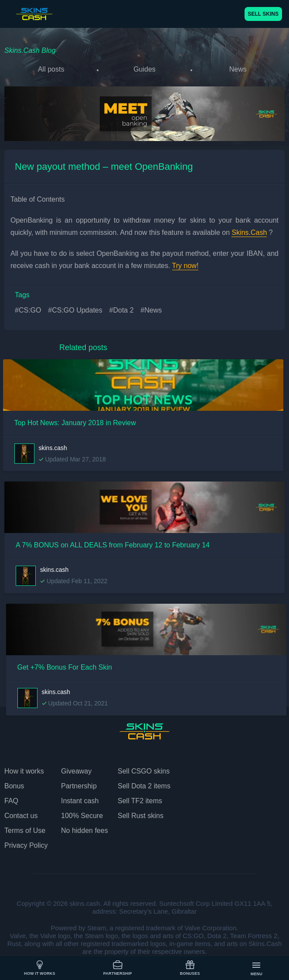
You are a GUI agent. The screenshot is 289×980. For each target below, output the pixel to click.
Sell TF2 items (140, 801)
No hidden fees (85, 830)
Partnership (118, 968)
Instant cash (80, 801)
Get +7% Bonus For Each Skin (65, 667)
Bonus (14, 786)
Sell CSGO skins (144, 771)
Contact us (21, 816)
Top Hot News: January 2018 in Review (75, 423)
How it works (40, 968)
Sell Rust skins (141, 816)
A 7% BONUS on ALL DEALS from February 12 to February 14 (113, 545)
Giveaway (76, 771)
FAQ (11, 801)
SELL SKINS (263, 14)
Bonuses (190, 968)
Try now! (185, 266)
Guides (144, 69)
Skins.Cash (249, 232)
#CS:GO (28, 310)
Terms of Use (25, 830)
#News (151, 310)
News (238, 69)
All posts (51, 69)
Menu (257, 968)
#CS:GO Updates (75, 310)
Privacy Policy (26, 845)
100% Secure (82, 816)
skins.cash (53, 448)
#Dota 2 (122, 310)
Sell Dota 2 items (144, 786)
